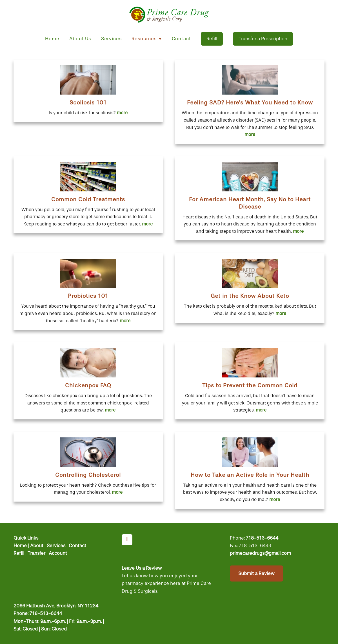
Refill (212, 39)
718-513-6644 (262, 538)
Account (58, 553)
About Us (80, 39)
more (122, 113)
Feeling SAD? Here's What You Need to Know (250, 103)
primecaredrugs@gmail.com (260, 553)
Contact (181, 39)
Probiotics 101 (88, 296)
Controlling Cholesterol (88, 475)
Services (111, 39)
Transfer (36, 553)
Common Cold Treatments (88, 199)
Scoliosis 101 (88, 103)
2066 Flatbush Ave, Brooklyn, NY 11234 (56, 606)
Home (52, 39)
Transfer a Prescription (263, 39)
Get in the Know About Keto (250, 296)
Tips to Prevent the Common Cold (250, 385)
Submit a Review (256, 573)
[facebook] (127, 540)
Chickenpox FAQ (88, 385)
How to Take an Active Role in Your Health (250, 475)
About (37, 546)
